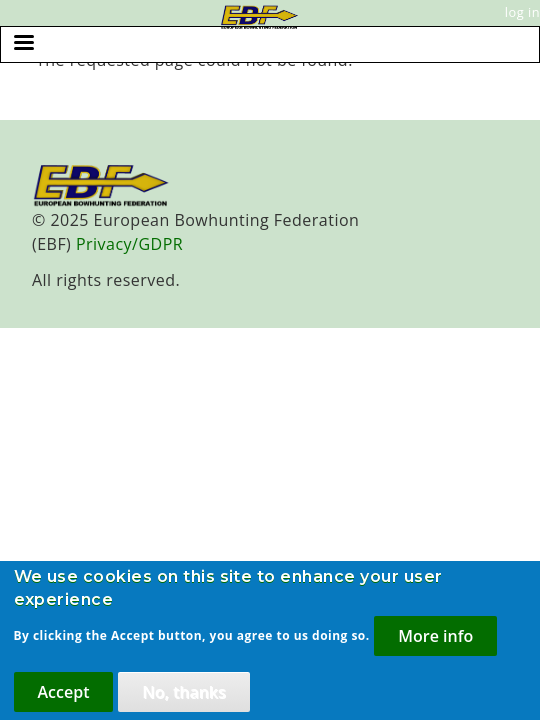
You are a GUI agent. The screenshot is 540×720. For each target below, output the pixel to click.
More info (435, 645)
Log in (522, 12)
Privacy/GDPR (129, 244)
